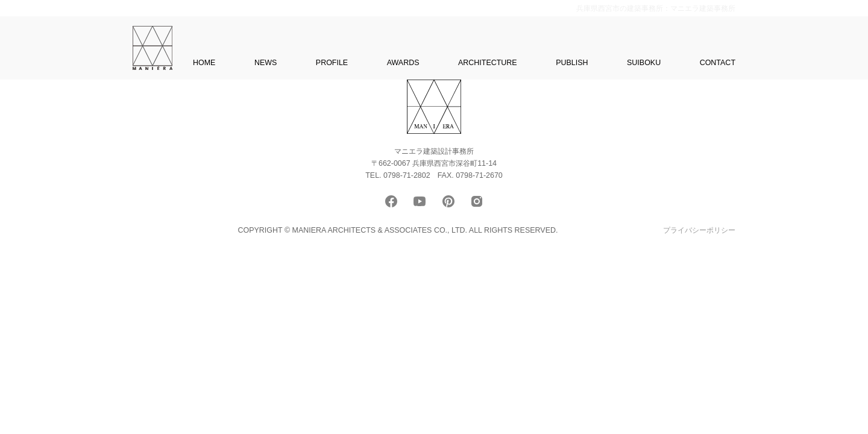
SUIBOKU (644, 63)
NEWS (266, 63)
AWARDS (403, 63)
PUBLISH (572, 63)
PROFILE (332, 63)
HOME (204, 63)
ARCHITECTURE (488, 63)
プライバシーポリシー (699, 230)
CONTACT (718, 63)
